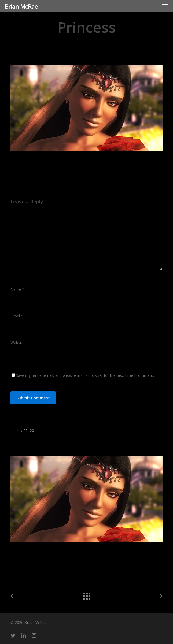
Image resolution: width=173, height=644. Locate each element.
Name (17, 289)
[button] (165, 6)
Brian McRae (21, 6)
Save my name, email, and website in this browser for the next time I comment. (85, 375)
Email (17, 316)
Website (17, 342)
